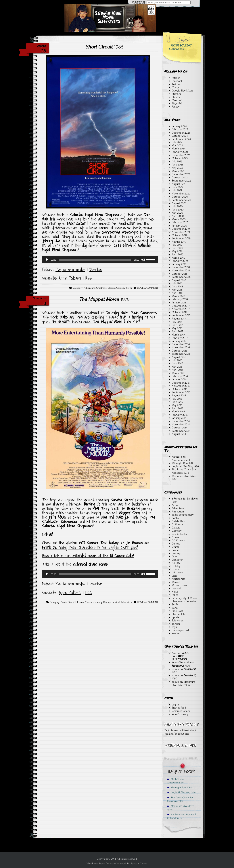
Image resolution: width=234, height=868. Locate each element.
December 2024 (181, 133)
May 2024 (177, 145)
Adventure (90, 288)
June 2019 (177, 248)
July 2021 (177, 190)
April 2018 (178, 293)
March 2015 (178, 411)
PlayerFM (177, 104)
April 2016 (178, 370)
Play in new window (70, 270)
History (176, 563)
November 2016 (181, 347)
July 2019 (177, 245)
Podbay (176, 107)
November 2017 (181, 309)
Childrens (101, 288)
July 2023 (177, 161)
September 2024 (181, 139)
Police (175, 595)
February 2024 (180, 152)
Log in (175, 705)
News (175, 592)
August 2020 (179, 203)
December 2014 (181, 421)
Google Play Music (183, 91)
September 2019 (181, 238)
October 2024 (180, 136)
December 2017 (181, 306)
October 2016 (180, 351)
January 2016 (179, 379)
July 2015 (177, 399)
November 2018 (181, 270)
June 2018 (177, 286)
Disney (107, 602)
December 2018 (181, 267)
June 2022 (178, 187)
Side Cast (177, 611)
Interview (177, 572)
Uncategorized (180, 630)
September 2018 (181, 277)
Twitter (176, 84)
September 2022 (181, 181)
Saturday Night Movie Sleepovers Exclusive (184, 600)
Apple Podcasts (70, 278)
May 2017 (177, 328)
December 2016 (181, 344)
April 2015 (177, 408)
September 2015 (181, 392)
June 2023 (178, 165)
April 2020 (178, 216)
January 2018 (179, 303)
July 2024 (177, 142)
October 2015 (180, 389)
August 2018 (179, 280)
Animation (178, 512)
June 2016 (177, 363)
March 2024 (179, 149)
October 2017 (180, 312)
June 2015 (177, 402)
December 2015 (181, 383)
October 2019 (180, 235)
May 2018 (177, 290)
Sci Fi (129, 288)
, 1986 (104, 47)
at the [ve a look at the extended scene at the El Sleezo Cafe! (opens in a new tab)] (103, 556)
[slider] (95, 260)
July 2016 (177, 360)
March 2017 (178, 335)
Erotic (175, 550)
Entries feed (179, 708)
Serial (175, 608)
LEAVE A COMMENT (148, 288)
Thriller (176, 624)
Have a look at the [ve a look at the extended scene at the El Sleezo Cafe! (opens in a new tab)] (57, 556)
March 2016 (178, 373)
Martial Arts (179, 579)
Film (174, 556)
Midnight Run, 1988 (183, 463)
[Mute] (143, 260)
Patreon (176, 78)
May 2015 (177, 405)
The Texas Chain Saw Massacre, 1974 (184, 471)
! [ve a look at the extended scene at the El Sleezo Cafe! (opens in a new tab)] (134, 556)
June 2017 (177, 325)
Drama (175, 547)
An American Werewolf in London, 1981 (182, 816)
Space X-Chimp (139, 864)
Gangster (177, 560)
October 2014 (180, 428)
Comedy (121, 288)
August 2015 (179, 395)
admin (175, 669)
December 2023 (181, 155)
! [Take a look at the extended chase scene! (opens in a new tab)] (108, 564)
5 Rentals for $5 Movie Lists (185, 500)
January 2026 (179, 126)
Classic (111, 288)
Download (96, 270)
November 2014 (181, 424)
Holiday (176, 566)
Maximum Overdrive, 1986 (184, 478)
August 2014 (179, 434)
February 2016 (180, 376)
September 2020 (181, 200)
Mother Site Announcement (181, 458)
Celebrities (67, 602)
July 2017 (177, 322)
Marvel (176, 582)
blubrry (176, 97)
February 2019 (180, 261)
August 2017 (179, 319)
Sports (175, 617)
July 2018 (177, 283)
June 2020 (178, 210)
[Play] (47, 260)
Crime (175, 537)
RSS (89, 278)
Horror (175, 569)
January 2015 (179, 418)
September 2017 (181, 315)
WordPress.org (180, 714)
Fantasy (176, 553)
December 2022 (181, 174)
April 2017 (177, 331)
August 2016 (179, 357)
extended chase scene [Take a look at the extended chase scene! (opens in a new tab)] (90, 564)
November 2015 (181, 386)
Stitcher (176, 94)
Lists (174, 576)
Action (176, 505)
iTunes (176, 87)
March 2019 (178, 258)
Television (126, 602)
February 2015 (180, 415)
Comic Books (179, 534)
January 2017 (179, 341)
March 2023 (179, 171)
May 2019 (177, 251)
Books (175, 518)
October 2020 (180, 197)
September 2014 (181, 431)
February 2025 (180, 129)
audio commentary (183, 515)
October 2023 (180, 158)
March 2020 (179, 219)
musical (116, 602)
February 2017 (180, 338)
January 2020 (179, 226)
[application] (100, 260)
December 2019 (181, 229)
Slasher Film (179, 614)
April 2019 (178, 254)
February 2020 (180, 222)
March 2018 (178, 296)
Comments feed (181, 711)
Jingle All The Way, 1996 (185, 466)
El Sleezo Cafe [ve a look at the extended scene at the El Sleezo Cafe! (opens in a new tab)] (122, 556)
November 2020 (181, 194)
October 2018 (180, 274)
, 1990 (181, 666)
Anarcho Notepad (116, 864)
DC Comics (178, 540)
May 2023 (177, 168)
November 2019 (181, 232)
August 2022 (179, 184)
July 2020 (177, 206)
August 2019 (179, 242)
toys (174, 627)
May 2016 (177, 367)
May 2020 (177, 213)
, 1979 (104, 299)
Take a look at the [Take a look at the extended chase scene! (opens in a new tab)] (58, 564)
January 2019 (179, 264)
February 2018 (180, 299)
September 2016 (181, 354)
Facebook (177, 81)
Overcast (177, 100)
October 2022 (180, 177)
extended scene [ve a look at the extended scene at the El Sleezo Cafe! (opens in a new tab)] (85, 556)
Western (177, 633)
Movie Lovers (180, 585)
